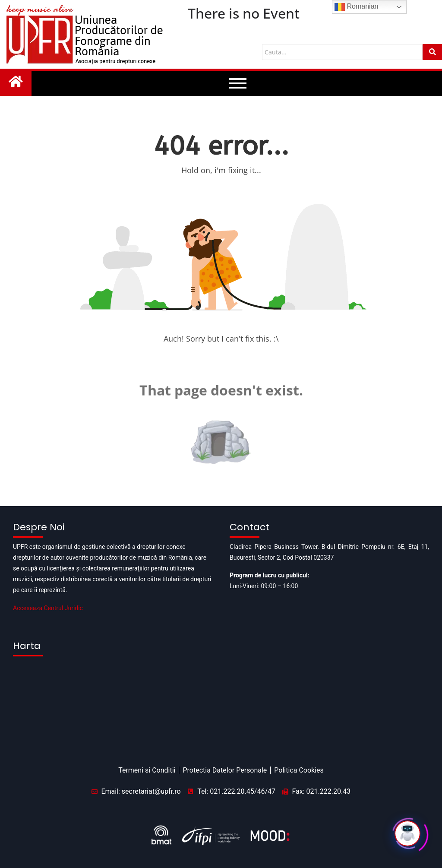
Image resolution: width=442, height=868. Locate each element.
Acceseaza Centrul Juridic (48, 608)
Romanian (356, 7)
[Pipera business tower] (113, 703)
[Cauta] (342, 52)
